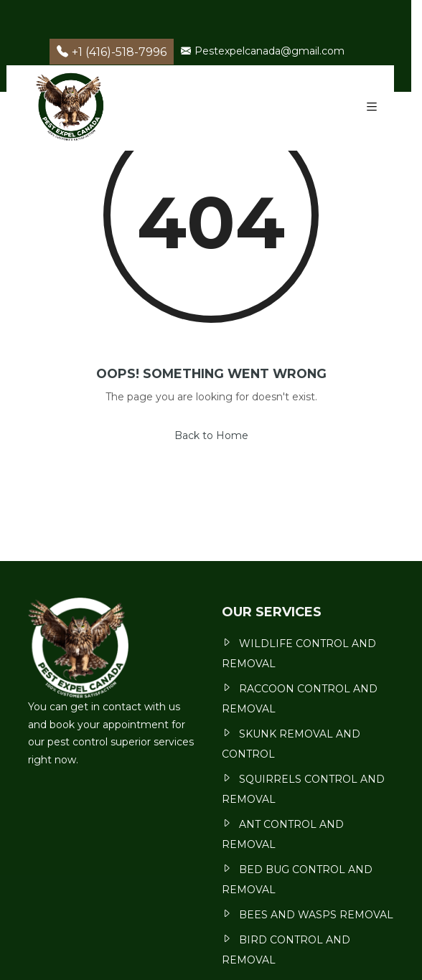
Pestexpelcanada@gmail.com (263, 51)
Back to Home (211, 435)
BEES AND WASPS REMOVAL (316, 915)
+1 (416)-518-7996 (112, 52)
